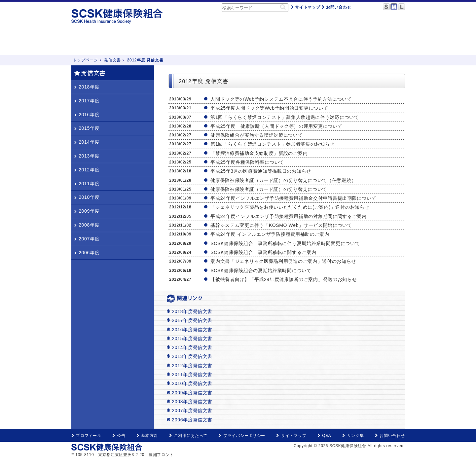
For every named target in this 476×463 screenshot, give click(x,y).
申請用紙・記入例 (291, 43)
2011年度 (87, 184)
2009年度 (87, 211)
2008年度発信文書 (192, 402)
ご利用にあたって (188, 436)
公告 (119, 436)
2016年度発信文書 (192, 330)
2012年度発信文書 (192, 366)
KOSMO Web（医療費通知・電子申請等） (376, 43)
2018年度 (87, 87)
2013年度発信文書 (192, 356)
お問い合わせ (336, 7)
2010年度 (87, 197)
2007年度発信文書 (192, 410)
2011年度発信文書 (192, 374)
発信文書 (112, 60)
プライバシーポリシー (242, 436)
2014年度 (87, 142)
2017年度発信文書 (192, 320)
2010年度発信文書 (192, 383)
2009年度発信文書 (192, 393)
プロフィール (86, 436)
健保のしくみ (128, 43)
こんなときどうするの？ (182, 43)
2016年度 (87, 115)
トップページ (89, 43)
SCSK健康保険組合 (118, 16)
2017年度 (87, 101)
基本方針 (147, 436)
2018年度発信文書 (192, 311)
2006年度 (87, 253)
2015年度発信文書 (192, 338)
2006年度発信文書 (192, 420)
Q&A (332, 43)
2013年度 (87, 156)
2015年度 (87, 128)
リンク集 (353, 436)
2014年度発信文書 (192, 347)
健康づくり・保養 (239, 43)
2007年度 (87, 239)
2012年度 (87, 170)
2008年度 (87, 225)
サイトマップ (306, 7)
